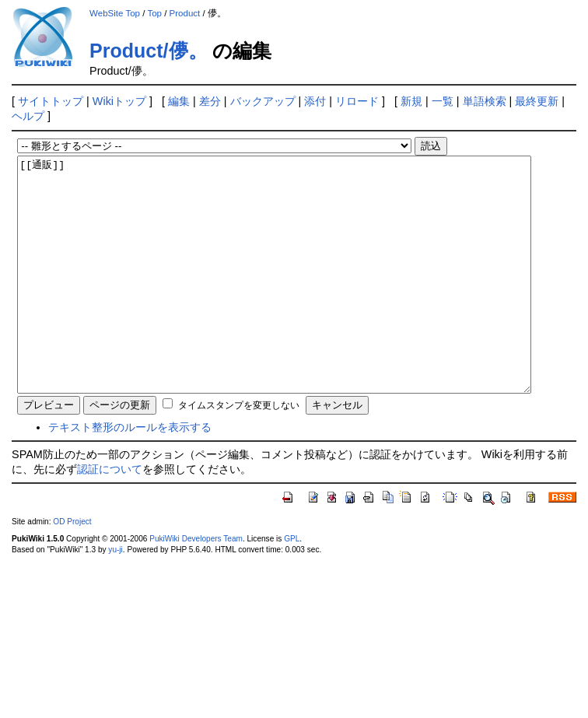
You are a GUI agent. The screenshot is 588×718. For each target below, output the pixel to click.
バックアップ (263, 101)
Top (154, 13)
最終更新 (537, 101)
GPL (292, 585)
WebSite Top (115, 13)
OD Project (72, 568)
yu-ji (115, 596)
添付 (315, 101)
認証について (110, 516)
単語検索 (485, 101)
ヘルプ (28, 116)
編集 (179, 101)
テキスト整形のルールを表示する (130, 474)
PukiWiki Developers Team (196, 585)
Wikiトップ (119, 101)
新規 (411, 101)
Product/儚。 (148, 51)
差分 (210, 101)
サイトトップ (51, 101)
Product (185, 13)
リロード (357, 101)
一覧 (443, 101)
